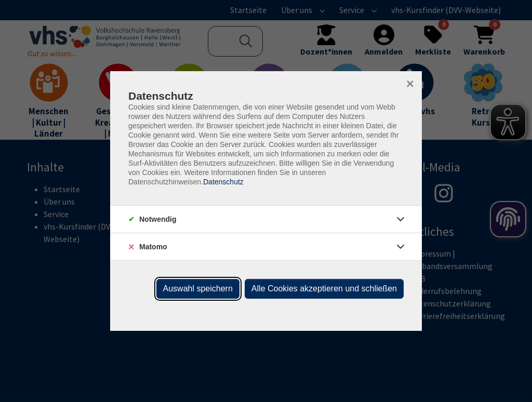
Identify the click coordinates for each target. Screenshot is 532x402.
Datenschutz (223, 182)
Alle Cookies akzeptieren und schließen (324, 289)
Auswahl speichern (198, 289)
